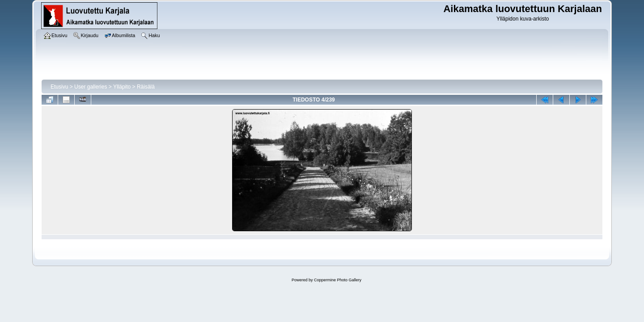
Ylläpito (122, 87)
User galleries (91, 87)
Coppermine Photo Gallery (338, 280)
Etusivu (59, 87)
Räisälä (146, 87)
